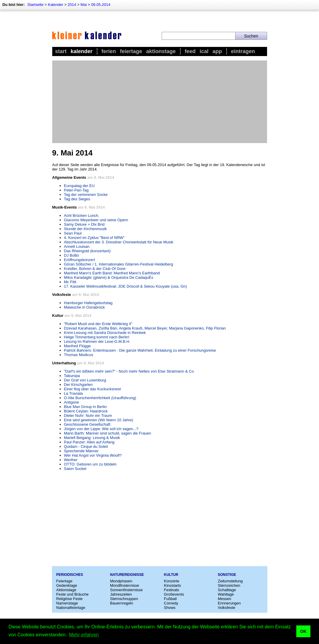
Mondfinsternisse (125, 585)
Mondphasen (121, 581)
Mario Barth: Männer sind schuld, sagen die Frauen (108, 433)
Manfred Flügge (77, 346)
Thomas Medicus (79, 355)
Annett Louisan (77, 246)
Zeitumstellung (230, 581)
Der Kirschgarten (78, 385)
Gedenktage (67, 585)
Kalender (55, 5)
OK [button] (303, 631)
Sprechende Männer (81, 451)
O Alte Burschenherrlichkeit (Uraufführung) (100, 398)
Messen (225, 599)
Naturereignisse (127, 575)
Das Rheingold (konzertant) (87, 251)
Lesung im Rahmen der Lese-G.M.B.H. (97, 341)
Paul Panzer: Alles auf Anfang (89, 442)
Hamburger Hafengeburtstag (88, 303)
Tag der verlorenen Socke (86, 195)
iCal (204, 51)
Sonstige (227, 575)
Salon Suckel (75, 469)
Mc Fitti (70, 282)
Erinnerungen (229, 603)
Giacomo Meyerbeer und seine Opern (96, 220)
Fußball (170, 599)
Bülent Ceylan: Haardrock (86, 411)
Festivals (172, 590)
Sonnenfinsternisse (126, 590)
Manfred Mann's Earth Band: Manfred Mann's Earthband (112, 273)
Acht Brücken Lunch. (82, 216)
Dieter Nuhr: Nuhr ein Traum (88, 416)
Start (61, 51)
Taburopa (72, 376)
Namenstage (67, 603)
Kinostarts (173, 585)
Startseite (35, 5)
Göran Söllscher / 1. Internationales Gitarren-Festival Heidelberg (119, 264)
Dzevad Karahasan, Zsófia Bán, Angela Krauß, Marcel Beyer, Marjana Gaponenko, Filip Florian (145, 328)
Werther (71, 460)
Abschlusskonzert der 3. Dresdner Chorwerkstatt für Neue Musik (119, 242)
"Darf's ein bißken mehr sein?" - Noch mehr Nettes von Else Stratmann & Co (129, 371)
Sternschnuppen (124, 599)
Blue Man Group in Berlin (85, 407)
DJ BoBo (72, 255)
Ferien (109, 51)
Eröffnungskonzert (80, 260)
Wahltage (226, 594)
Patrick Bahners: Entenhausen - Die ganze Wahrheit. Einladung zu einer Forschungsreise (140, 350)
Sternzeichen (229, 585)
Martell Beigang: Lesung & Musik (92, 438)
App (217, 51)
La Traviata (73, 393)
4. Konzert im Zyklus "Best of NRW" (94, 238)
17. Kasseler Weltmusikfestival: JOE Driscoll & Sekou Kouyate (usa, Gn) (126, 286)
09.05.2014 (101, 5)
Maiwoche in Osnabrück (85, 307)
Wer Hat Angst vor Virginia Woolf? (93, 455)
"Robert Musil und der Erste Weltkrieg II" (98, 324)
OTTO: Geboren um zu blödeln (90, 464)
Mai (84, 5)
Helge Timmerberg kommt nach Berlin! (97, 337)
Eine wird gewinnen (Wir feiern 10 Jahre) (99, 420)
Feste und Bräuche (73, 594)
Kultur (171, 575)
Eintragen (243, 51)
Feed (190, 51)
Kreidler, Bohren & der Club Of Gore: (95, 269)
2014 (72, 5)
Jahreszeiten (121, 594)
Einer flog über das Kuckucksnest (93, 389)
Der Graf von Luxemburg (85, 380)
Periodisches (70, 575)
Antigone (72, 402)
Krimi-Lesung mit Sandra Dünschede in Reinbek (105, 333)
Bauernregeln (122, 603)
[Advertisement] (160, 102)
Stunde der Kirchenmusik (85, 229)
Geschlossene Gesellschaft (87, 424)
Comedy (171, 603)
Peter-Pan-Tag (76, 190)
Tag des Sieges (77, 199)
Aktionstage (161, 51)
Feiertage (131, 51)
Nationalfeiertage (71, 608)
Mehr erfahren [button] (84, 635)
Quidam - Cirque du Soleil (86, 446)
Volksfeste (226, 608)
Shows (170, 608)
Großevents (174, 594)
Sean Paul (73, 233)
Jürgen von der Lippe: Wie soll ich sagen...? (101, 429)
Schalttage (227, 590)
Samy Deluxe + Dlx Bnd (84, 224)
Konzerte (172, 581)
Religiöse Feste (70, 599)
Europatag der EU (79, 186)
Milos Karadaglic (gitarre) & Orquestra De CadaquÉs (109, 277)
